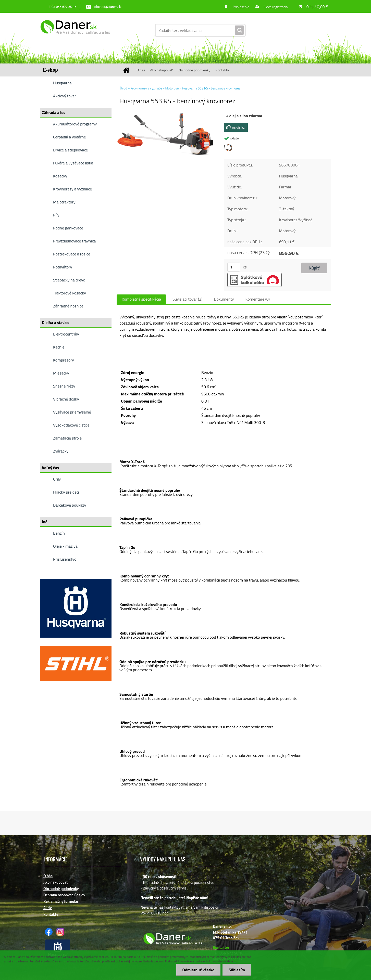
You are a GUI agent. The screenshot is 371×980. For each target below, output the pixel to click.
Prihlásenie (241, 7)
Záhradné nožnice (68, 306)
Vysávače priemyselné (72, 412)
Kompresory (64, 360)
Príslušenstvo (65, 559)
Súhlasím (237, 970)
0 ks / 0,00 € (317, 7)
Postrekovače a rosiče (72, 254)
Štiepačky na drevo (69, 280)
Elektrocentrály (66, 334)
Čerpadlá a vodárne (70, 137)
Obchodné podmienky (194, 70)
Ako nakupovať (161, 70)
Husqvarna (62, 83)
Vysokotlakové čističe (71, 425)
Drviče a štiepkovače (70, 150)
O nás (141, 70)
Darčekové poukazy (70, 505)
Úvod (123, 88)
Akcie (48, 908)
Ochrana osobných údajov (64, 895)
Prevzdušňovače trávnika (75, 241)
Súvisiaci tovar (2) (187, 299)
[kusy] (234, 267)
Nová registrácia (275, 7)
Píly (56, 215)
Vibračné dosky (66, 399)
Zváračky (61, 451)
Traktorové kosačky (70, 293)
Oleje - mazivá (65, 546)
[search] (239, 30)
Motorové (172, 88)
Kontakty (222, 70)
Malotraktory (64, 202)
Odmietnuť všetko (197, 970)
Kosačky (60, 176)
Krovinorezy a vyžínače (72, 189)
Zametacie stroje (67, 438)
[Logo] (75, 30)
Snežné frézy (64, 386)
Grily (57, 479)
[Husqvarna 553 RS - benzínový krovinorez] (166, 114)
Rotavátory (63, 267)
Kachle (59, 347)
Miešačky (61, 373)
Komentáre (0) (258, 299)
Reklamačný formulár (61, 901)
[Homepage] (128, 70)
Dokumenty (224, 299)
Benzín (59, 533)
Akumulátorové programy (75, 124)
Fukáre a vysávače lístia (73, 163)
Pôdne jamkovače (68, 228)
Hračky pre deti (66, 492)
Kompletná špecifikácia (141, 299)
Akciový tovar (65, 96)
